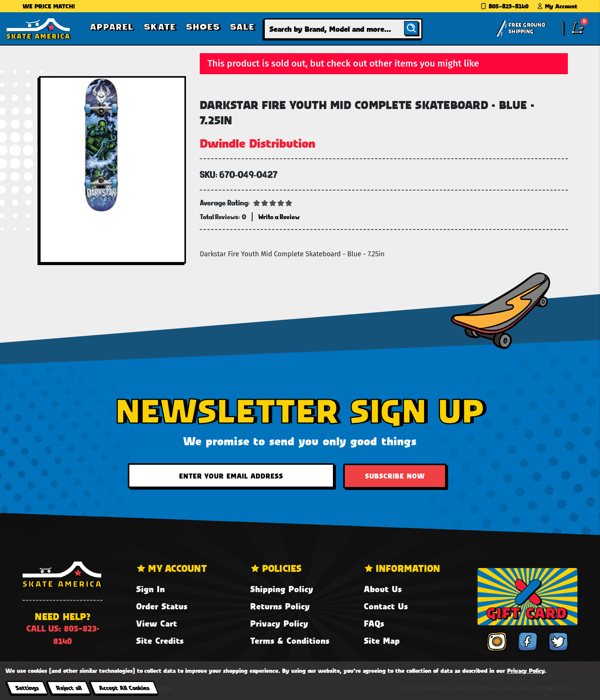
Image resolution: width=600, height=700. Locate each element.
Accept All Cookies (124, 688)
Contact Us (386, 606)
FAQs (374, 623)
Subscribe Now (395, 476)
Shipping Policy (282, 589)
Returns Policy (280, 606)
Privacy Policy (279, 623)
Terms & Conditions (290, 641)
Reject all (69, 688)
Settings (27, 688)
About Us (383, 589)
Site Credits (160, 641)
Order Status (162, 606)
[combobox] (343, 29)
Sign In (151, 589)
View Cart (157, 623)
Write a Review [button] (279, 217)
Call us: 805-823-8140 (63, 635)
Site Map (382, 641)
